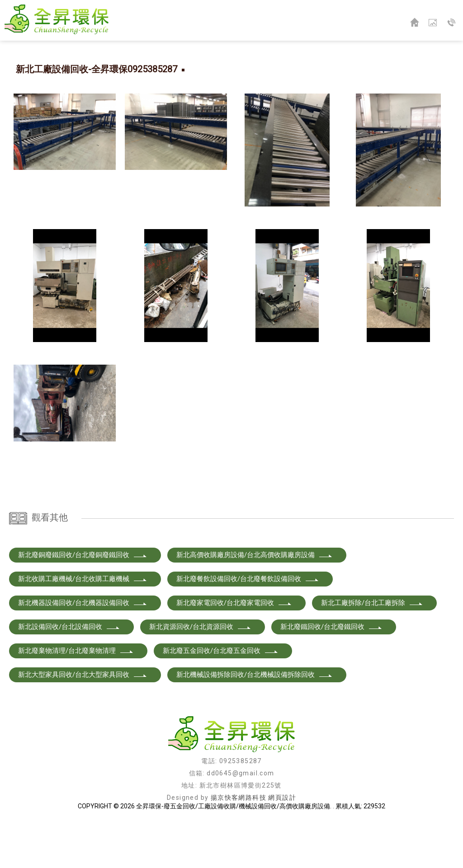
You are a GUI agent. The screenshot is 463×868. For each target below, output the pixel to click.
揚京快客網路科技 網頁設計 (253, 845)
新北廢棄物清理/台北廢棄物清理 (76, 698)
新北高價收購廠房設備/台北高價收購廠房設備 (255, 602)
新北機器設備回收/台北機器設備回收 (83, 650)
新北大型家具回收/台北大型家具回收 (83, 722)
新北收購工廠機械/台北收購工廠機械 (83, 626)
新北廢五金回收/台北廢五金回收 (221, 698)
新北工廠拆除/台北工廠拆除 (372, 650)
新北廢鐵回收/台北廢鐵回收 (331, 674)
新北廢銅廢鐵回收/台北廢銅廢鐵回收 (83, 602)
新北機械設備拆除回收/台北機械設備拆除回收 (255, 722)
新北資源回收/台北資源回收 (200, 674)
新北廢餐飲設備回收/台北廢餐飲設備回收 (248, 626)
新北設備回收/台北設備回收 (69, 674)
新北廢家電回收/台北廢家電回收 (234, 650)
